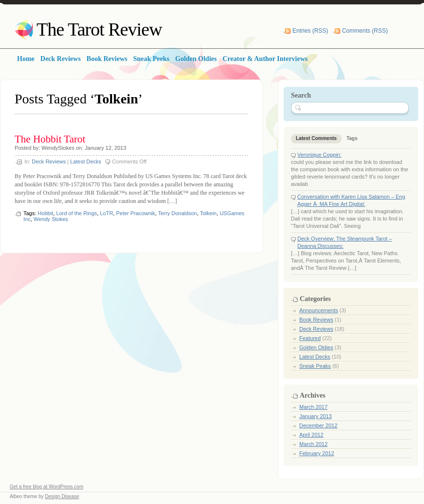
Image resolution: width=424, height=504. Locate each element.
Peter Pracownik (135, 213)
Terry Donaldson (177, 213)
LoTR (106, 213)
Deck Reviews (49, 161)
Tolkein (208, 213)
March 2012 (313, 444)
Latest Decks (86, 161)
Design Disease (62, 496)
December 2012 (318, 425)
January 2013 (316, 416)
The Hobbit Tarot (50, 139)
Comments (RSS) (365, 31)
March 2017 (313, 407)
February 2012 (317, 453)
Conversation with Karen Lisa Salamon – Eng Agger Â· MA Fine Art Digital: (351, 200)
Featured (310, 338)
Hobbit (45, 213)
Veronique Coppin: (319, 155)
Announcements (319, 310)
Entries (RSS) (310, 31)
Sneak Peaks (315, 366)
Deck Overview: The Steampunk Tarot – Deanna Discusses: (345, 242)
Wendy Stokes (51, 219)
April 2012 (311, 435)
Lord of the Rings (77, 213)
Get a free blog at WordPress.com (47, 487)
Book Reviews (316, 320)
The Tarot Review (99, 29)
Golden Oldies (316, 347)
